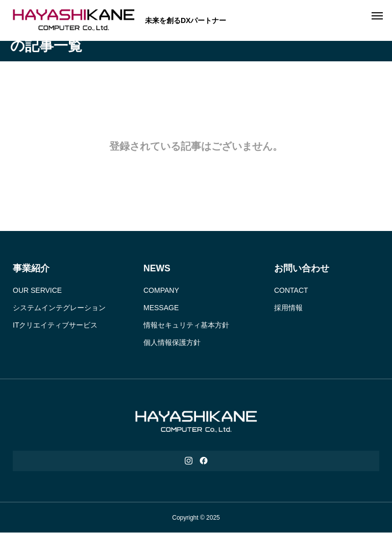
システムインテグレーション (59, 308)
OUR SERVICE (37, 290)
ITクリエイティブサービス (55, 325)
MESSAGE (161, 308)
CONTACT (291, 290)
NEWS (157, 268)
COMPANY (161, 290)
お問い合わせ (302, 268)
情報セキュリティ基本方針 (186, 325)
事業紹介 (31, 268)
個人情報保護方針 (172, 342)
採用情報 (288, 308)
